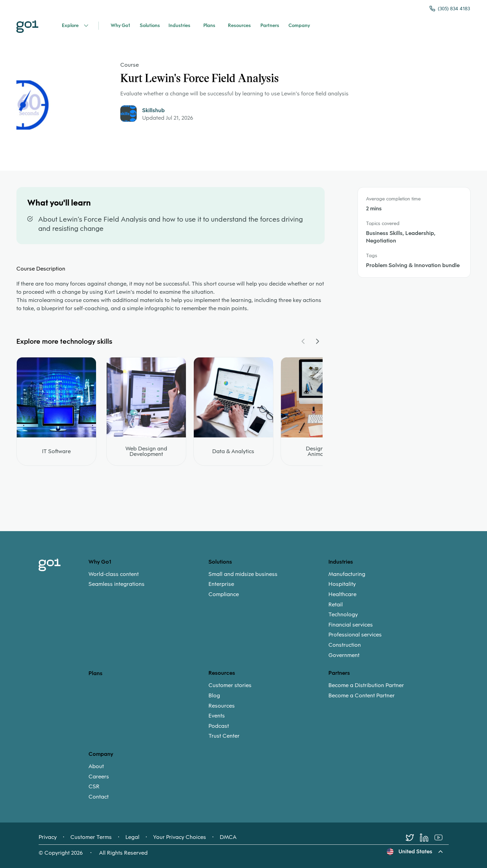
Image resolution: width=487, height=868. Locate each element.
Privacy (48, 837)
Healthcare (342, 594)
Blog (214, 696)
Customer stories (230, 685)
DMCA (228, 837)
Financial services (351, 625)
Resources (222, 706)
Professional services (355, 635)
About (96, 766)
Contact (99, 797)
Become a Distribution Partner (366, 685)
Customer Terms (91, 837)
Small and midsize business (243, 574)
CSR (94, 787)
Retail (336, 605)
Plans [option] (96, 673)
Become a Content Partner (362, 696)
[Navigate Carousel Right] (317, 341)
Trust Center (224, 736)
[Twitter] (413, 838)
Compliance (224, 594)
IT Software (56, 451)
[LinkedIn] (427, 838)
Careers (99, 777)
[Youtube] (442, 838)
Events (217, 716)
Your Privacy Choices (180, 837)
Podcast (219, 726)
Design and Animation (320, 451)
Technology (343, 615)
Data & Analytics (233, 451)
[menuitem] (148, 579)
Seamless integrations (117, 584)
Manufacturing (347, 574)
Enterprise (221, 584)
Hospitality (342, 584)
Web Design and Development (146, 451)
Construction (345, 645)
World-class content (114, 574)
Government (344, 655)
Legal (132, 837)
